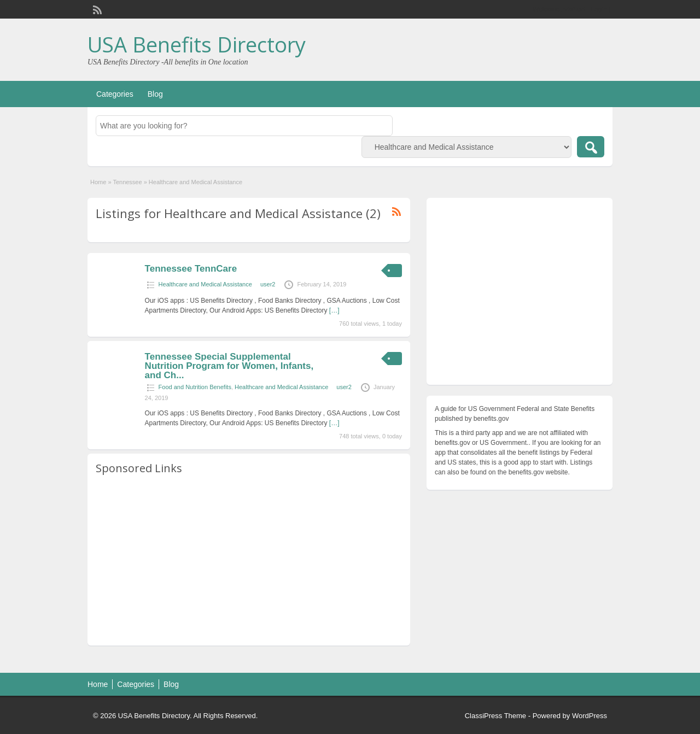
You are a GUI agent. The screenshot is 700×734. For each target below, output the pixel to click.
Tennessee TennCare (191, 269)
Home (98, 182)
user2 (268, 284)
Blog (155, 94)
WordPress (590, 716)
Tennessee (127, 182)
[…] (334, 310)
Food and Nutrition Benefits (195, 387)
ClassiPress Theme (495, 716)
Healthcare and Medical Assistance (205, 284)
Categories (115, 94)
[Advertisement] (249, 561)
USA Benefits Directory (197, 44)
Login (599, 9)
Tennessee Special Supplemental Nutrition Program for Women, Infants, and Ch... (229, 366)
